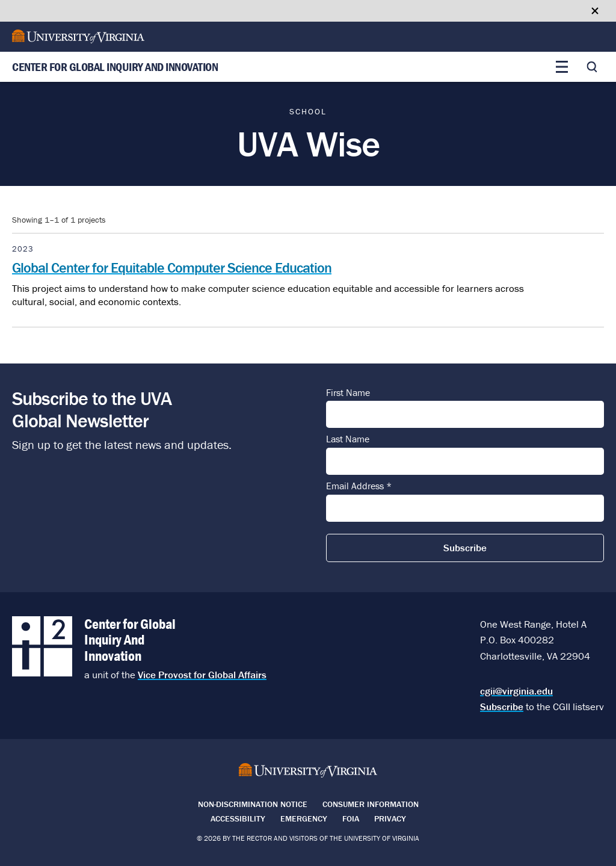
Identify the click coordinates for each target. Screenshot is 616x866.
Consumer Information (371, 804)
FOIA (351, 818)
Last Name (348, 439)
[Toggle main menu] (562, 67)
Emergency (304, 818)
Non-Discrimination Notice (253, 804)
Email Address (359, 486)
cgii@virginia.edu (516, 691)
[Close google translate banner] (595, 11)
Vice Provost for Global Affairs (202, 675)
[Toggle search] (592, 67)
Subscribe (502, 707)
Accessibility (238, 818)
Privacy (390, 818)
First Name (348, 393)
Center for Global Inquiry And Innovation (115, 67)
